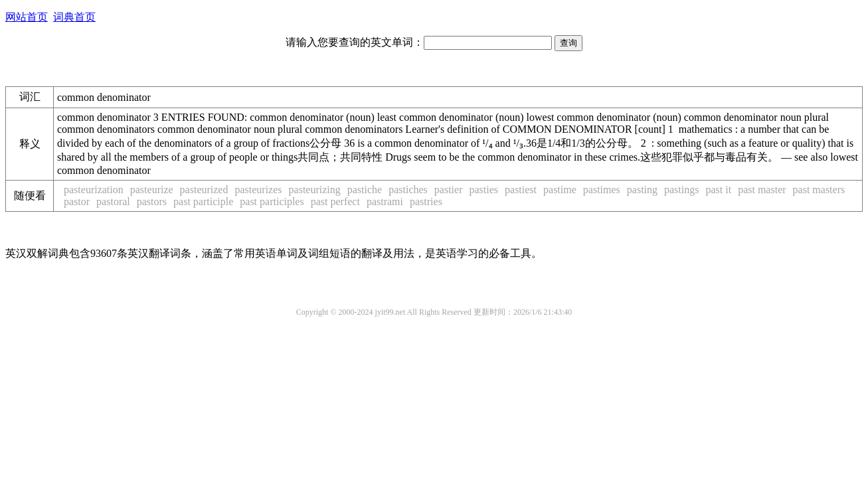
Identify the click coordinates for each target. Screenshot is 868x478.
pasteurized (204, 190)
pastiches (408, 190)
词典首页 (74, 17)
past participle (203, 201)
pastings (681, 190)
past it (718, 190)
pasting (642, 190)
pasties (483, 190)
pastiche (365, 190)
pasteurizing (315, 190)
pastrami (385, 201)
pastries (426, 201)
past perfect (335, 201)
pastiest (521, 190)
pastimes (602, 190)
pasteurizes (258, 190)
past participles (272, 201)
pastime (560, 190)
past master (762, 190)
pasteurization (94, 190)
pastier (449, 190)
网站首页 (27, 17)
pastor (77, 201)
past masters (819, 190)
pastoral (113, 201)
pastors (152, 201)
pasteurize (152, 190)
